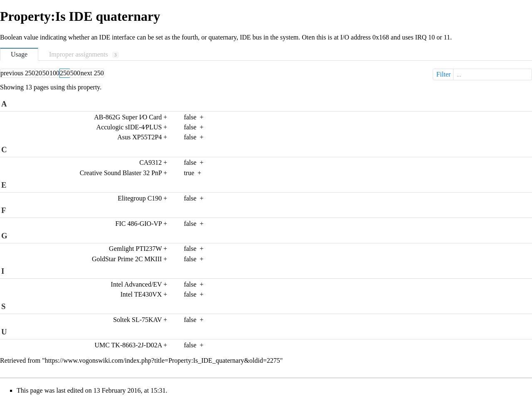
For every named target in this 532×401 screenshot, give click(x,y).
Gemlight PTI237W (135, 249)
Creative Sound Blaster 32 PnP (121, 173)
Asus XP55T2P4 (139, 137)
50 (46, 73)
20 (39, 73)
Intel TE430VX (141, 294)
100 (54, 73)
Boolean (11, 37)
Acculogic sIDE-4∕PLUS (129, 127)
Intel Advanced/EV (137, 284)
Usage (19, 54)
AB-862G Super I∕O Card (128, 117)
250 (65, 73)
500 (75, 73)
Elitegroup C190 (140, 198)
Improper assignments (84, 54)
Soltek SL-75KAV (137, 320)
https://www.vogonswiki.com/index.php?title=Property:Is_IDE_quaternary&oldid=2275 (163, 360)
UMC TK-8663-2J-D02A (128, 345)
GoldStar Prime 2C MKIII (127, 259)
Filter (483, 74)
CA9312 (150, 162)
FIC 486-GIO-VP (139, 224)
